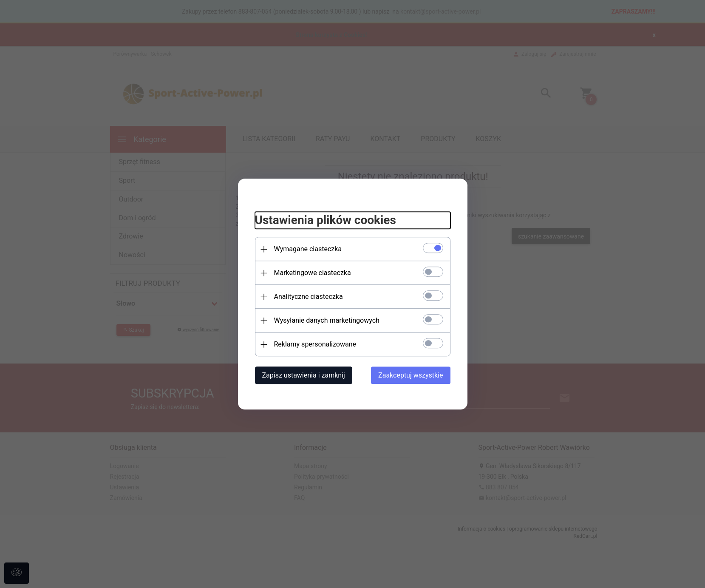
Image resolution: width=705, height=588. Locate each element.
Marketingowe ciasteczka (313, 273)
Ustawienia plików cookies (326, 220)
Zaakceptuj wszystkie (411, 375)
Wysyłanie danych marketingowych (327, 320)
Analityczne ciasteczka (309, 297)
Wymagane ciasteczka (308, 249)
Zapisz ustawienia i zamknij (304, 375)
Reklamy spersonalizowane (315, 344)
